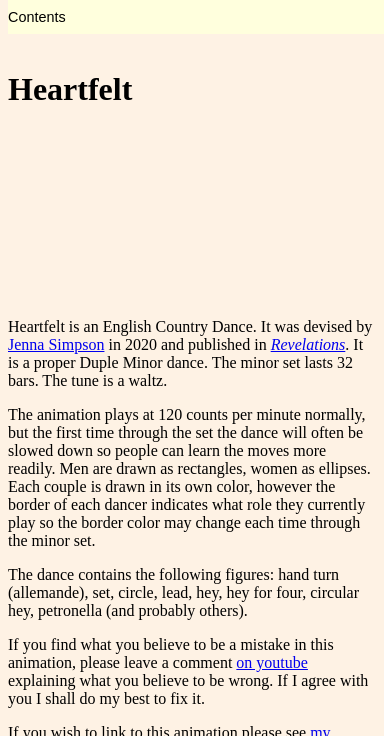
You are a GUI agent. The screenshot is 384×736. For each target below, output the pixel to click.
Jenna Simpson (56, 344)
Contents (37, 17)
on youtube (272, 662)
